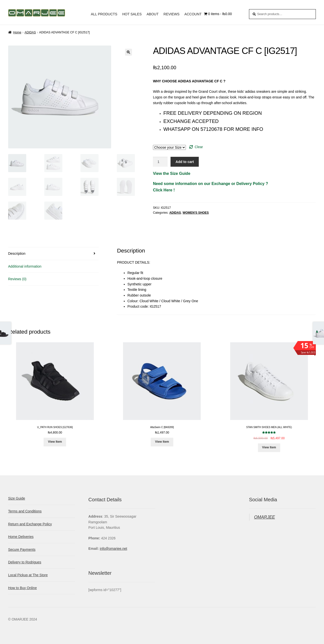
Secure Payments (22, 550)
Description (17, 253)
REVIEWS (172, 14)
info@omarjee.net (113, 549)
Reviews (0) (17, 279)
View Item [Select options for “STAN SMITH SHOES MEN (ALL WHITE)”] (269, 447)
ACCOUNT (193, 14)
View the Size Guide (172, 173)
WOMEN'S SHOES (196, 213)
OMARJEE (264, 517)
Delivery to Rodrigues (25, 562)
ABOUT (152, 14)
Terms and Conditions (25, 511)
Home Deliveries (21, 537)
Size (234, 142)
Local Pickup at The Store (28, 575)
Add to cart (185, 162)
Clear (199, 147)
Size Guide (17, 498)
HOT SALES (132, 14)
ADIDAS (30, 32)
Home (17, 32)
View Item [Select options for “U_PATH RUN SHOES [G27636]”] (55, 442)
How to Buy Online (23, 588)
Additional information (25, 266)
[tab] (53, 254)
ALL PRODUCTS (104, 14)
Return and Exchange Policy (30, 524)
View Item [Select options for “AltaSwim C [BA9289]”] (162, 442)
